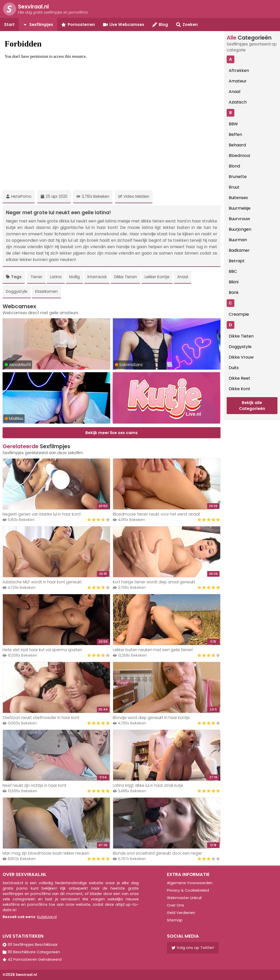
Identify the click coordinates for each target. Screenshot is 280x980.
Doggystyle (17, 291)
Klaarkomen (46, 291)
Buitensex (238, 198)
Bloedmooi (239, 156)
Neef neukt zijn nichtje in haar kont (34, 785)
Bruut (234, 187)
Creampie (239, 314)
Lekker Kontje (157, 277)
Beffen (235, 134)
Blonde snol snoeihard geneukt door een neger (157, 853)
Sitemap (175, 920)
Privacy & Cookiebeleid (188, 890)
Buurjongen (240, 229)
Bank (234, 292)
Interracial (97, 277)
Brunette (238, 177)
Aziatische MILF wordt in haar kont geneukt (42, 582)
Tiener (36, 277)
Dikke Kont (239, 389)
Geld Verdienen (181, 913)
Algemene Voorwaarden (190, 883)
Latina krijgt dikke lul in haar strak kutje (148, 785)
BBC (233, 271)
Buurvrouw (239, 219)
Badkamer (239, 250)
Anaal (183, 277)
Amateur (238, 81)
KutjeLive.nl (47, 917)
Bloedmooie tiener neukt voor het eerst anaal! (156, 514)
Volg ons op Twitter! (193, 948)
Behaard (237, 145)
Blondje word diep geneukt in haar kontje (151, 718)
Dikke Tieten (126, 277)
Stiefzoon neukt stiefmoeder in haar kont (41, 718)
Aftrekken (239, 71)
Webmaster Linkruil (184, 898)
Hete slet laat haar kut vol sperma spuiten (42, 650)
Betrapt (237, 261)
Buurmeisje (240, 208)
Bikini (234, 282)
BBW (233, 124)
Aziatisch (238, 102)
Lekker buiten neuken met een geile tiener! (153, 650)
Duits (234, 368)
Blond (234, 166)
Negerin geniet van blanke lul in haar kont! (42, 514)
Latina (56, 277)
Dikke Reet (239, 378)
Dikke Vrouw (241, 357)
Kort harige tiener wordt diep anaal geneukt (154, 582)
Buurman (238, 240)
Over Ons (176, 905)
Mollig (74, 277)
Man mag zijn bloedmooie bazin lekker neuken (46, 853)
